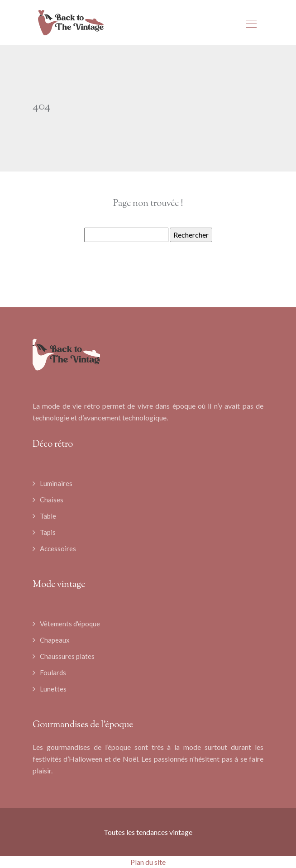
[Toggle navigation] (251, 25)
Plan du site (148, 862)
